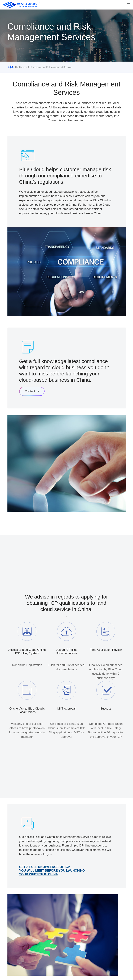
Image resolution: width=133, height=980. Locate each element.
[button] (128, 5)
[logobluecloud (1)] (22, 5)
